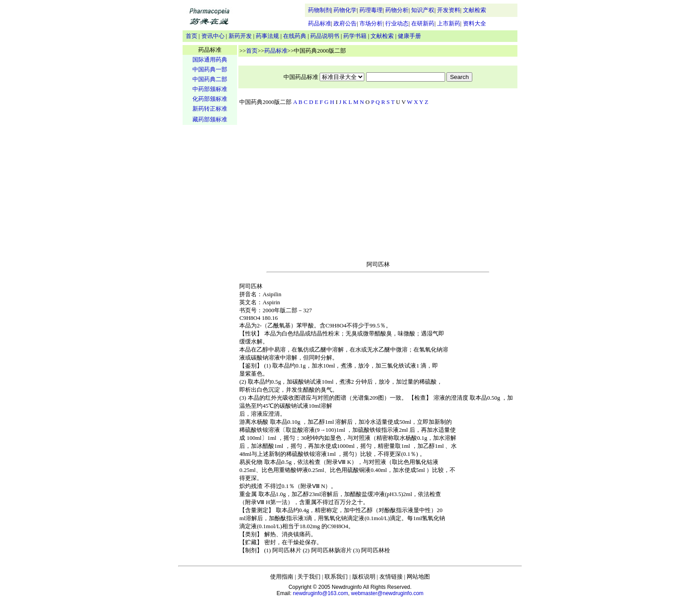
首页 (192, 36)
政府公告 (345, 23)
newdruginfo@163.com (321, 593)
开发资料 (449, 10)
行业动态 (397, 23)
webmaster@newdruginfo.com (387, 593)
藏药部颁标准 (210, 119)
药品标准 (320, 23)
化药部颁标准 (210, 99)
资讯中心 (213, 36)
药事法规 (267, 36)
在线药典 (295, 36)
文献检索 (475, 10)
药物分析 (397, 10)
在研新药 (423, 23)
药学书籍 (355, 36)
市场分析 (371, 23)
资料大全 (475, 23)
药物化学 (345, 10)
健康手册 (409, 36)
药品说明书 (325, 36)
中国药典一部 (210, 69)
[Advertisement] (210, 266)
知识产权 (423, 10)
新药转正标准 (210, 109)
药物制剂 (320, 10)
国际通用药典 (210, 60)
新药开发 (240, 36)
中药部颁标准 (210, 89)
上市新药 (449, 23)
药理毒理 (371, 10)
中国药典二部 (210, 79)
